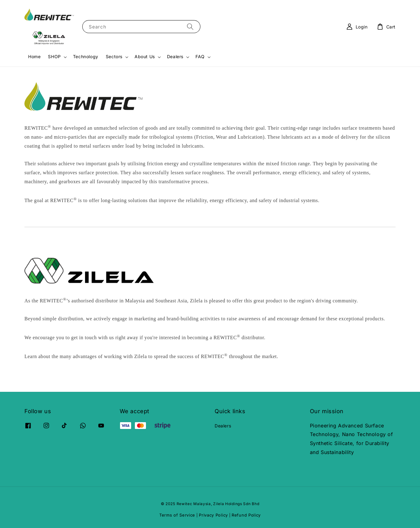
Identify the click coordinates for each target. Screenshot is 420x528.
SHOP (54, 56)
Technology (86, 56)
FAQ (200, 56)
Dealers (175, 56)
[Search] (190, 26)
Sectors (114, 56)
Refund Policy (246, 515)
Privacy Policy (213, 515)
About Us (145, 56)
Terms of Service (177, 515)
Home (34, 56)
